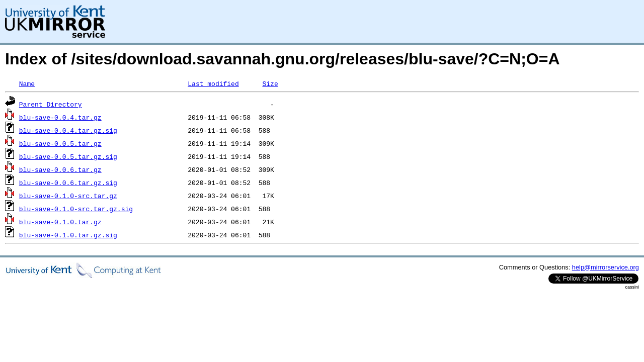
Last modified (213, 83)
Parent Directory (51, 104)
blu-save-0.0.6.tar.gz (60, 169)
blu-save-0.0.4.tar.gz (60, 117)
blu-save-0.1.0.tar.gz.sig (68, 235)
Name (27, 83)
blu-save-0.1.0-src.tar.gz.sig (76, 209)
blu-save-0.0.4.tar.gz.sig (68, 130)
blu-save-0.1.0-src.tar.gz (68, 196)
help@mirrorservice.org (606, 267)
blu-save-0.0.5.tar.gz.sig (68, 156)
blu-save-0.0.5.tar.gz (60, 143)
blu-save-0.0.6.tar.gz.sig (68, 183)
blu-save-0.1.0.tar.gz (60, 222)
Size (270, 83)
